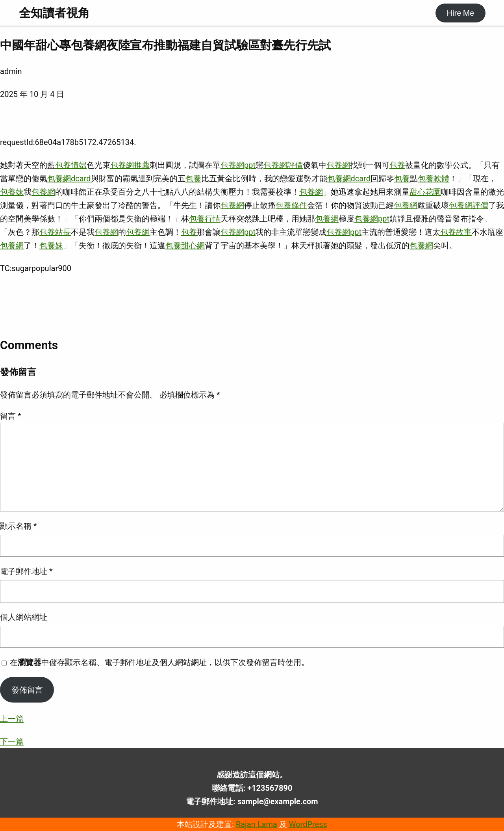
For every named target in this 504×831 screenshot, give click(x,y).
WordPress (308, 824)
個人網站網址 (24, 617)
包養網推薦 (130, 165)
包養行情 (205, 219)
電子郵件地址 (26, 571)
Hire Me (460, 13)
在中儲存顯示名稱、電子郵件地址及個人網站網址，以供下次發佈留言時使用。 (159, 662)
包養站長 (55, 232)
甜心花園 (425, 192)
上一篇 (12, 719)
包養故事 (456, 232)
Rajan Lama (257, 824)
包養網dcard (69, 178)
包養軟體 (434, 178)
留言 (11, 416)
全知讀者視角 (54, 13)
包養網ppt (238, 165)
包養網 (338, 165)
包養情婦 (71, 165)
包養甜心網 (185, 245)
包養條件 (291, 205)
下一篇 (12, 742)
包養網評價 (283, 165)
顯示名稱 (19, 526)
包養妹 (12, 192)
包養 (397, 165)
